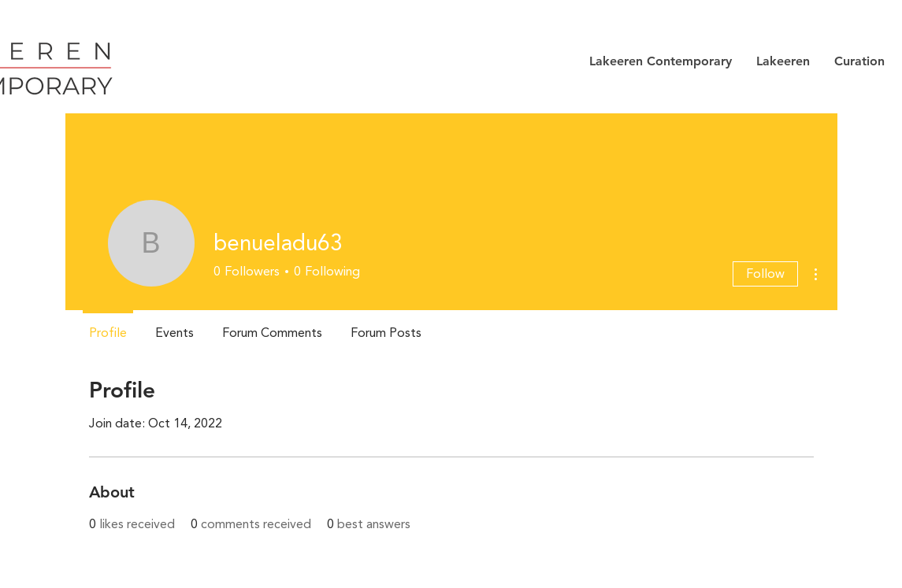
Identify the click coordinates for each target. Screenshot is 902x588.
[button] (660, 61)
